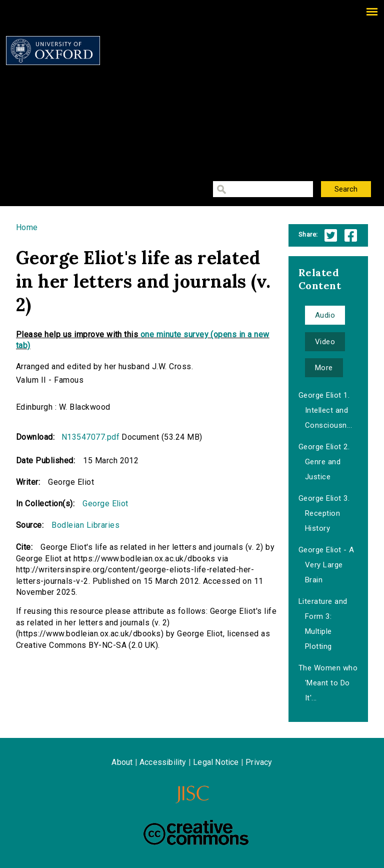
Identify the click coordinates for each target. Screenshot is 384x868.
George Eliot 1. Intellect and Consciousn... (325, 410)
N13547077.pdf (90, 437)
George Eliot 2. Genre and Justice (324, 462)
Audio (325, 315)
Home (27, 227)
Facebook (351, 235)
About (122, 762)
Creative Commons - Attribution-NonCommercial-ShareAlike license (196, 832)
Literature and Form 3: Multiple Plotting (323, 624)
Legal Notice (216, 762)
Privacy (259, 762)
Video (325, 342)
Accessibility (163, 762)
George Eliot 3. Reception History (324, 513)
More (324, 368)
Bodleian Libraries (85, 525)
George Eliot (105, 504)
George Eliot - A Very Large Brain (326, 565)
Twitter (331, 235)
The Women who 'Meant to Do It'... (328, 683)
